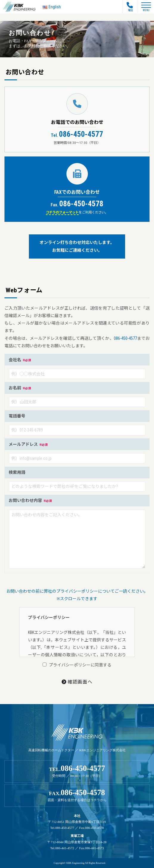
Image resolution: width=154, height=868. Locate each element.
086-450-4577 (77, 134)
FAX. (77, 795)
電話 (130, 7)
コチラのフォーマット (62, 212)
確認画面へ (77, 682)
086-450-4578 (77, 204)
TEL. (77, 771)
